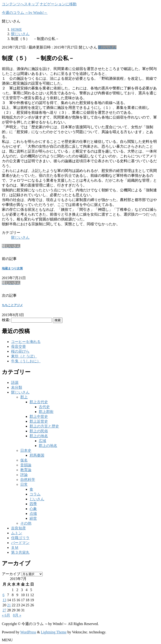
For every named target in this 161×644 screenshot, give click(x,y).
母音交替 (18, 346)
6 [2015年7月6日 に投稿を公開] (3, 595)
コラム (35, 494)
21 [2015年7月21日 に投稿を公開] (9, 605)
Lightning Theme (54, 632)
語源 (15, 383)
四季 (33, 504)
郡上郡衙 (46, 412)
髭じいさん (107, 47)
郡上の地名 (39, 436)
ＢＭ (15, 548)
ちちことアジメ (12, 305)
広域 (42, 441)
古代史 (44, 407)
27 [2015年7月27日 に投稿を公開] (4, 610)
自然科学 (28, 480)
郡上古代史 (39, 402)
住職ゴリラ (20, 538)
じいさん (37, 499)
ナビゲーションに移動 (58, 4)
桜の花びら (20, 351)
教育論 (26, 470)
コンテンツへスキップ (20, 4)
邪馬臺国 (37, 455)
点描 (33, 514)
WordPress (28, 632)
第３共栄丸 (20, 552)
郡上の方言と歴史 (44, 426)
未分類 (17, 387)
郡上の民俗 (39, 431)
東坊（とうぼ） (24, 356)
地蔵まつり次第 (12, 268)
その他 (26, 523)
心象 (33, 509)
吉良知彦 (18, 528)
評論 (24, 475)
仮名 (24, 460)
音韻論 (26, 465)
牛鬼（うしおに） (26, 361)
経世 (33, 518)
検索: (6, 320)
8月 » (17, 615)
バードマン (20, 543)
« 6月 (6, 615)
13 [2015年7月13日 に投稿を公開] (4, 600)
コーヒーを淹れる (26, 342)
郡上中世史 (39, 417)
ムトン (17, 533)
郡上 (24, 397)
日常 (24, 484)
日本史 (26, 450)
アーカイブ (11, 574)
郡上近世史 (39, 421)
